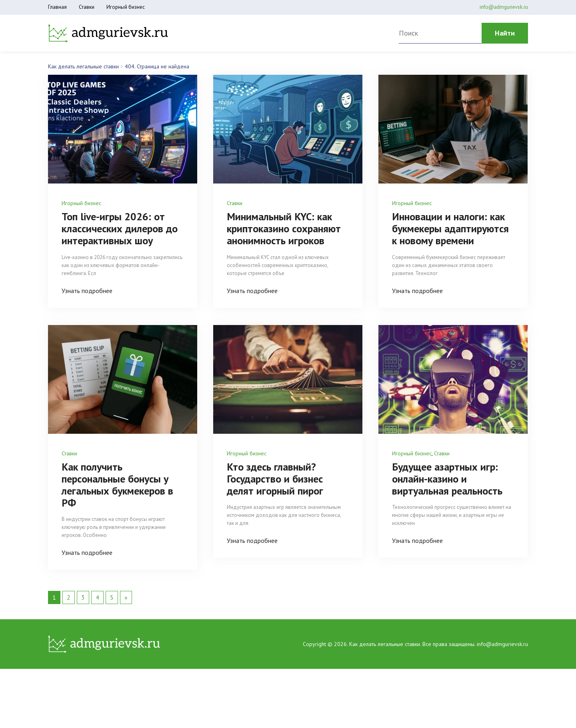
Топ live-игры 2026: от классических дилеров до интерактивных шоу (119, 228)
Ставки (87, 7)
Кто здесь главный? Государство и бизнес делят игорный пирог (279, 490)
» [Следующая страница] (126, 609)
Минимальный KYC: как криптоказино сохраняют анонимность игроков (287, 234)
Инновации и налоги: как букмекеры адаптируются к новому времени (451, 234)
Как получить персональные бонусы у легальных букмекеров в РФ (123, 496)
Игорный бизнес (126, 7)
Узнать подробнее (87, 290)
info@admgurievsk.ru (504, 7)
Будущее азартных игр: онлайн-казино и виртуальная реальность (452, 490)
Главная (57, 7)
